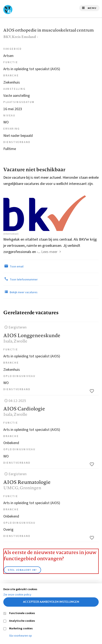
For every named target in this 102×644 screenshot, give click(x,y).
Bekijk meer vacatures (20, 292)
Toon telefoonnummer (21, 279)
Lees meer (49, 252)
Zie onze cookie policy (17, 595)
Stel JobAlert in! (22, 570)
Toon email (13, 266)
